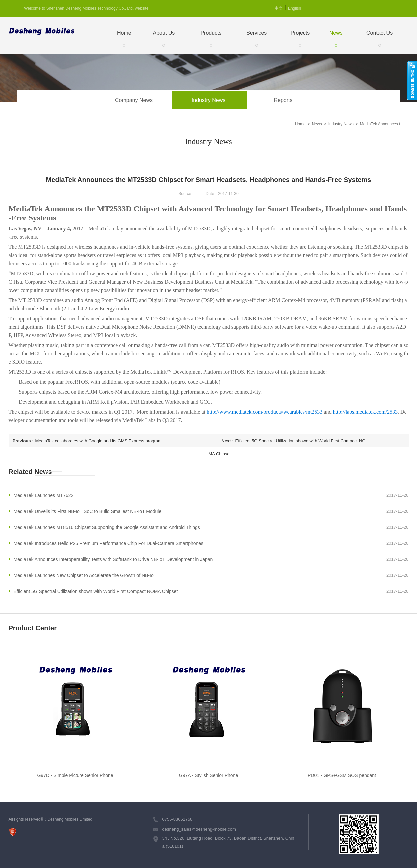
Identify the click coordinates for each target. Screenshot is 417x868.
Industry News (208, 100)
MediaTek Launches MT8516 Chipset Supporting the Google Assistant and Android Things (107, 527)
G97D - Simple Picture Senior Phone (75, 775)
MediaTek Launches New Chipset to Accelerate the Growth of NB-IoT (85, 575)
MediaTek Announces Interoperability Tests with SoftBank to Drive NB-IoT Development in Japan (113, 559)
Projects (300, 33)
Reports (283, 100)
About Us (164, 33)
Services (256, 33)
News (336, 33)
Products (211, 33)
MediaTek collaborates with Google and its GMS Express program (98, 441)
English (294, 8)
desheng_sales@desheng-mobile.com (199, 829)
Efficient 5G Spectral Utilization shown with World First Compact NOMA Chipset (287, 443)
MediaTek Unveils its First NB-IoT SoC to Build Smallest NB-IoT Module (88, 511)
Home (124, 33)
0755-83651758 (177, 819)
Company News (134, 100)
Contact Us (379, 33)
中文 (279, 8)
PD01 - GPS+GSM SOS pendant (342, 775)
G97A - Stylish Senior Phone (208, 775)
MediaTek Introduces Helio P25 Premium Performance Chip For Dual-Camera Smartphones (109, 543)
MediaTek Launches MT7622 (44, 495)
